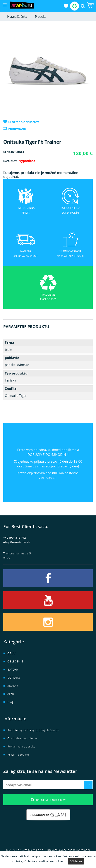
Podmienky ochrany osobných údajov (33, 730)
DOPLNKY (14, 678)
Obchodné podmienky (23, 738)
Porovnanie (17, 129)
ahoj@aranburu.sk (17, 542)
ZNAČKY (13, 686)
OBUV (11, 653)
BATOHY (13, 670)
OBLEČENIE (15, 661)
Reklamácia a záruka (21, 746)
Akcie (11, 694)
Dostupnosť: (11, 161)
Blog (10, 702)
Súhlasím (76, 861)
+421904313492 (15, 538)
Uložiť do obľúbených (25, 122)
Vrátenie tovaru (18, 755)
